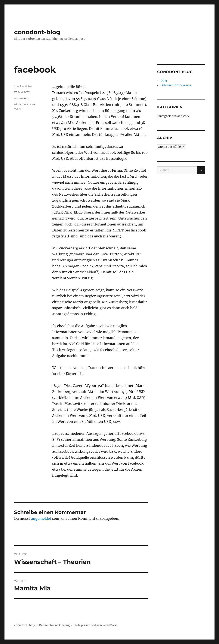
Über (164, 81)
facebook (29, 104)
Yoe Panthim (23, 86)
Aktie (18, 104)
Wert (17, 109)
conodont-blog (37, 32)
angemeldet (41, 518)
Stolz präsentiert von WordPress (96, 625)
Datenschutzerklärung (176, 85)
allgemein (21, 98)
